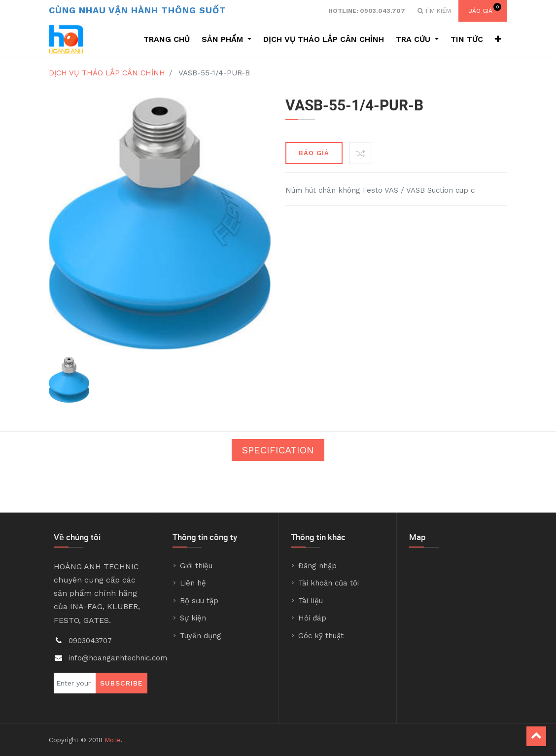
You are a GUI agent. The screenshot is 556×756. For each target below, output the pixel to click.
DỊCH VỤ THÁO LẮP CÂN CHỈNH (107, 73)
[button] (498, 39)
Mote (113, 740)
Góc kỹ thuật (321, 636)
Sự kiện (193, 618)
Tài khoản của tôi (329, 583)
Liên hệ (193, 583)
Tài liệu (311, 601)
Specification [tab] (278, 450)
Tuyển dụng (201, 636)
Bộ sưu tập (199, 601)
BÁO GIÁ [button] (314, 153)
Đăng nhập (317, 566)
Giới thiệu (196, 566)
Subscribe (122, 683)
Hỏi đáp (312, 618)
